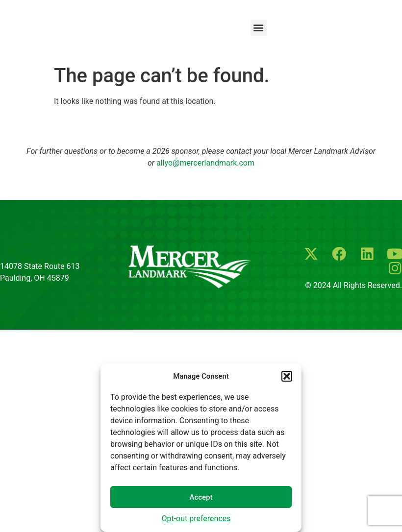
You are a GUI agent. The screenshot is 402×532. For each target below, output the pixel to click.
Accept (201, 497)
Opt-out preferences (196, 519)
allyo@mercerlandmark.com (205, 163)
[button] (287, 376)
